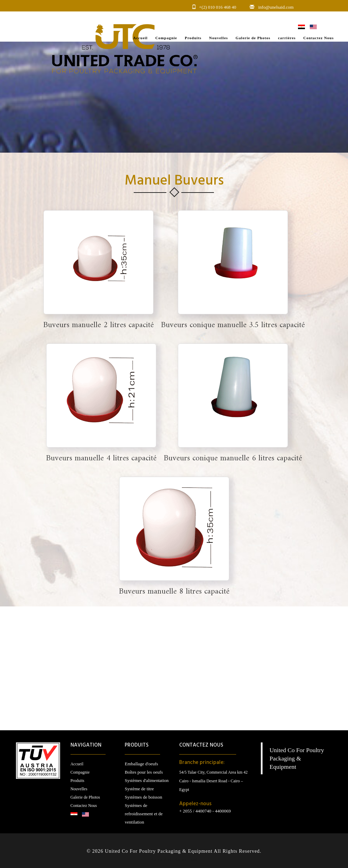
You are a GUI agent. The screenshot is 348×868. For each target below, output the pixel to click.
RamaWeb (162, 860)
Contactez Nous (84, 806)
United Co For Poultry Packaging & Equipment (297, 758)
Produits (77, 781)
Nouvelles (79, 789)
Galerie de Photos (85, 797)
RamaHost (186, 860)
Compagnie (80, 772)
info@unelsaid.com (276, 7)
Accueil (77, 764)
